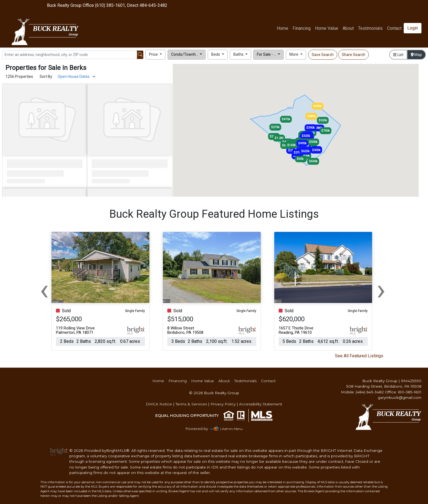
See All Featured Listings (359, 356)
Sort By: (46, 76)
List (398, 55)
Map (417, 55)
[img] (200, 429)
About (348, 28)
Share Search (353, 55)
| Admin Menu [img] (231, 429)
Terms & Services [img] (191, 404)
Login (413, 28)
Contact (268, 381)
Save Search (323, 55)
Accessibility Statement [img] (261, 404)
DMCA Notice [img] (159, 404)
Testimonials (370, 28)
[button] (155, 55)
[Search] (70, 55)
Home (283, 28)
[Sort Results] (77, 77)
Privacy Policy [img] (223, 404)
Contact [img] (394, 28)
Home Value (327, 28)
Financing (302, 28)
